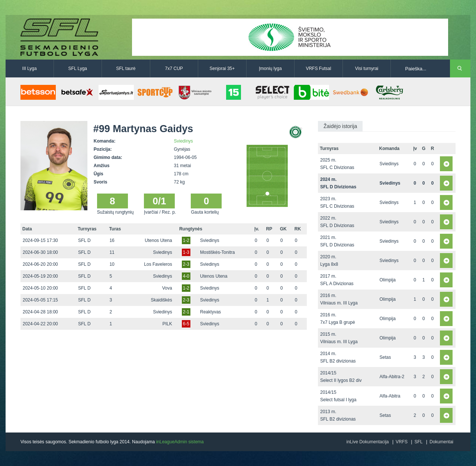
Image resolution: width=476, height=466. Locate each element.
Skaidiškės (161, 300)
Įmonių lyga (270, 68)
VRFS (402, 442)
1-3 (186, 252)
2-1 (186, 312)
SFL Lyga (78, 68)
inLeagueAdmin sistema (180, 442)
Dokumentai (441, 442)
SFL (418, 442)
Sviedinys (184, 141)
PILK (167, 324)
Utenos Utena (158, 240)
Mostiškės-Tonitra (217, 252)
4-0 (186, 276)
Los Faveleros (158, 264)
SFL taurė (126, 68)
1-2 (186, 240)
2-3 (186, 264)
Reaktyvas (210, 312)
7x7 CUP (174, 68)
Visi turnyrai (367, 68)
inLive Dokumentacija (367, 442)
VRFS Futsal (318, 68)
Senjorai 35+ (222, 68)
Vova (167, 288)
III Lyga (30, 68)
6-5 (186, 324)
